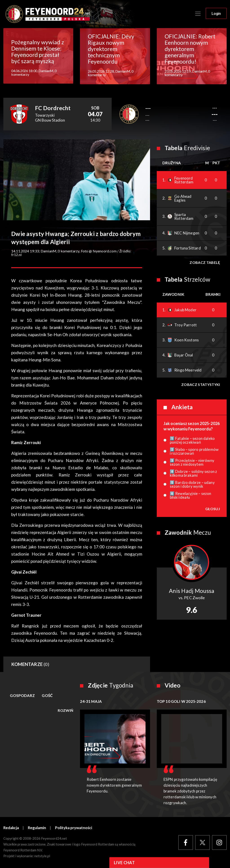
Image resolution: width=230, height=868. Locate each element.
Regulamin (37, 828)
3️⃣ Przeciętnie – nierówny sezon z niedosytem (192, 463)
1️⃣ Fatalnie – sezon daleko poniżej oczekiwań (192, 441)
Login (216, 14)
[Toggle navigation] (198, 14)
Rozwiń (65, 711)
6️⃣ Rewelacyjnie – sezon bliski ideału (191, 496)
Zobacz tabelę (205, 263)
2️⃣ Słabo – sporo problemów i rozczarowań (194, 452)
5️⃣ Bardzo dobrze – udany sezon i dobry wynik (192, 485)
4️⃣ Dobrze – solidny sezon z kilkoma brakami (194, 474)
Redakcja (11, 828)
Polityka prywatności (74, 828)
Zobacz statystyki (201, 385)
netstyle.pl (42, 856)
